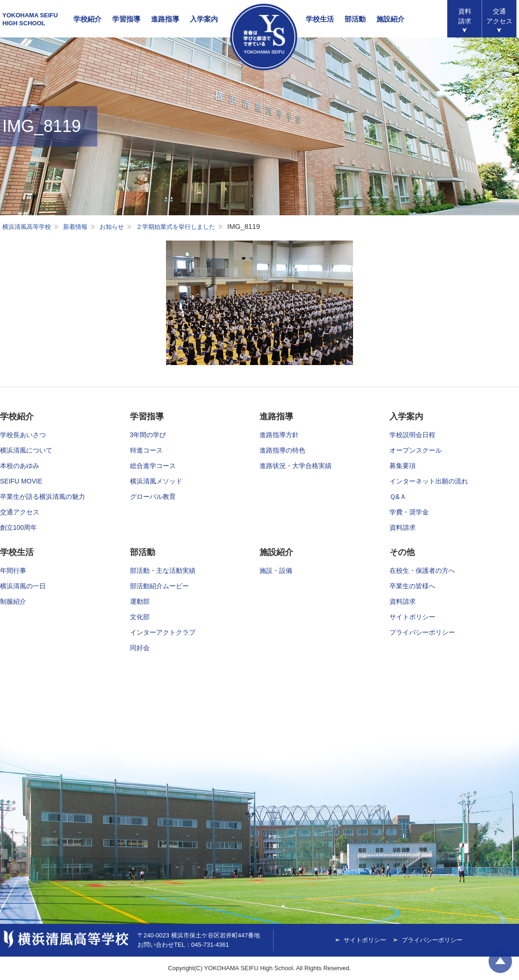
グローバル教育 (153, 497)
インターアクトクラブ (163, 632)
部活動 (355, 19)
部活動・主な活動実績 (163, 570)
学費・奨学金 (409, 512)
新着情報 (75, 227)
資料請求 (465, 16)
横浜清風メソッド (156, 481)
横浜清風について (26, 450)
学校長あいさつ (23, 435)
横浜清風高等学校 (264, 37)
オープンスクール (416, 450)
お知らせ (112, 227)
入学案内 (204, 19)
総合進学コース (153, 466)
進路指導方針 (279, 435)
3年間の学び (148, 435)
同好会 (140, 648)
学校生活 (320, 19)
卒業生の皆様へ (412, 586)
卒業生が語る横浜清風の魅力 (43, 497)
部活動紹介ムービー (159, 586)
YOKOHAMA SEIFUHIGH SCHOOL (30, 19)
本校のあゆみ (20, 466)
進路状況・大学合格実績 (296, 466)
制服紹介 (13, 601)
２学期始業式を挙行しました (176, 227)
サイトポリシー (412, 617)
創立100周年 (18, 527)
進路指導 (165, 19)
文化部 (140, 617)
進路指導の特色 (282, 450)
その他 (402, 552)
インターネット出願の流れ (429, 481)
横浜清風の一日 (23, 586)
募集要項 (403, 466)
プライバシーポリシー (422, 632)
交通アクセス (20, 512)
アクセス (499, 16)
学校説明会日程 (412, 435)
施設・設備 (276, 570)
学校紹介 (87, 19)
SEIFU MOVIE (21, 481)
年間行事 (13, 570)
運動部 (140, 601)
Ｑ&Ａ (398, 497)
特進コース (146, 450)
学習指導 (126, 19)
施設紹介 (390, 19)
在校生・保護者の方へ (422, 570)
